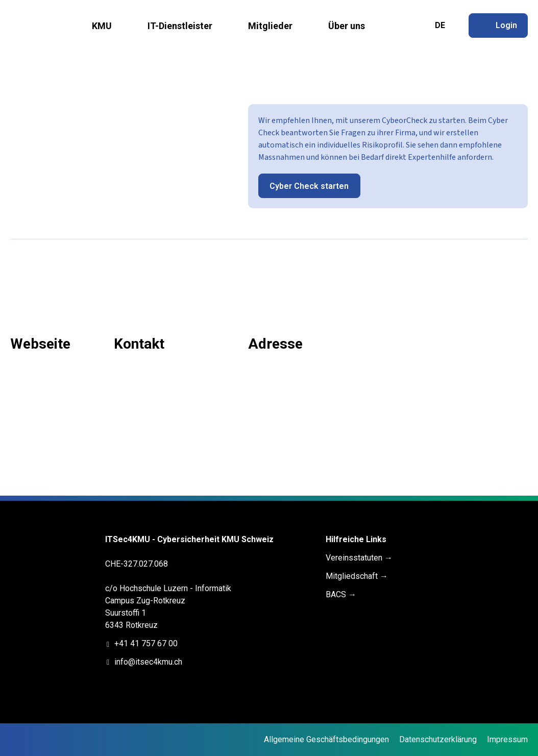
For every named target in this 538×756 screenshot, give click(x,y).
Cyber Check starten (309, 186)
